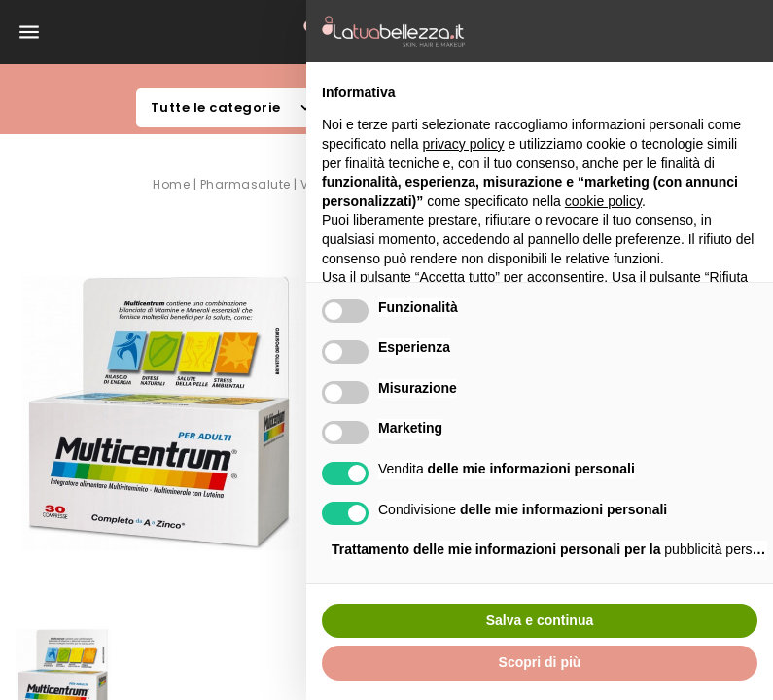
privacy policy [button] (464, 144)
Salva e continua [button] (540, 620)
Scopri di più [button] (540, 662)
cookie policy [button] (603, 201)
